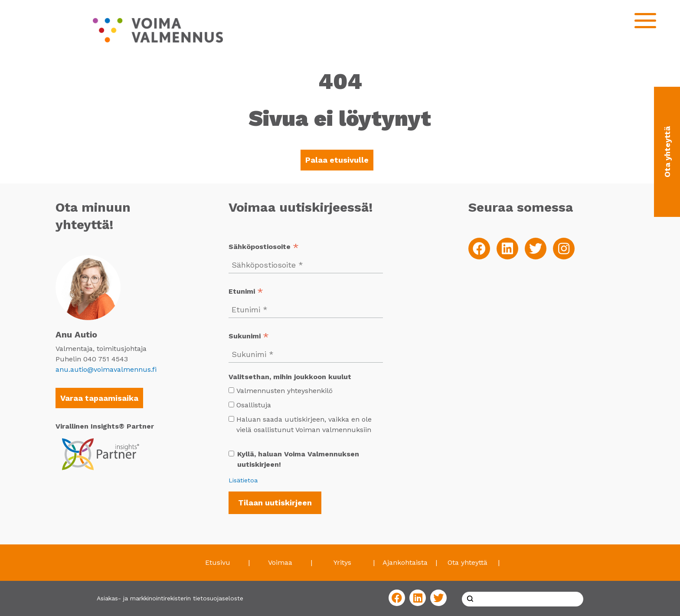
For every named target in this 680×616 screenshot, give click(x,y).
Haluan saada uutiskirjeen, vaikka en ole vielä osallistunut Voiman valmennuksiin (300, 424)
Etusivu (218, 562)
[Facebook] (479, 249)
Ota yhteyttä (467, 562)
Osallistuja (254, 405)
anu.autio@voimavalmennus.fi (106, 369)
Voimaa (280, 562)
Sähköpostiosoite (264, 247)
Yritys (342, 562)
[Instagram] (564, 249)
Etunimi (246, 292)
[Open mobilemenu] (645, 21)
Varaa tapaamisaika (99, 398)
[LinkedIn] (507, 249)
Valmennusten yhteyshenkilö (284, 391)
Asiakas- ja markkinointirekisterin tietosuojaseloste (170, 598)
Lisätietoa (243, 480)
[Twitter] (536, 249)
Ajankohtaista (405, 562)
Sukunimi (249, 337)
